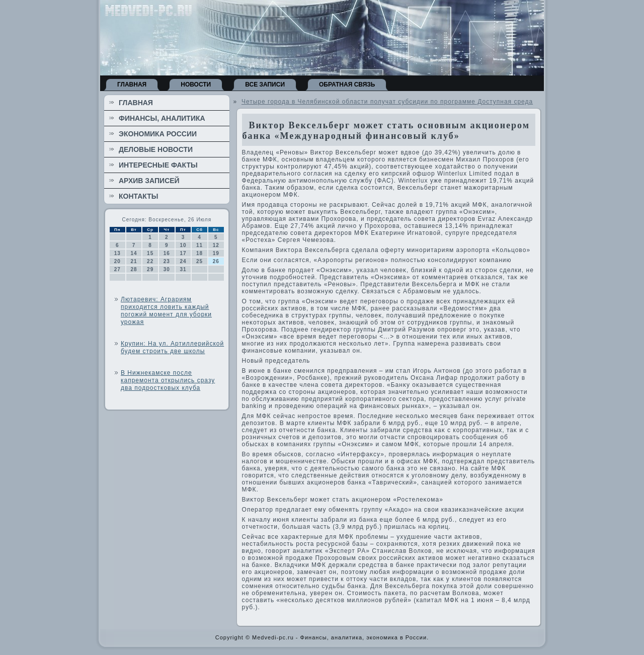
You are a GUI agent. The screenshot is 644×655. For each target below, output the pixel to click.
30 (167, 269)
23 (167, 261)
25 (199, 261)
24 (183, 261)
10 (183, 245)
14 (134, 253)
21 (134, 261)
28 (134, 269)
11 (199, 245)
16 (167, 253)
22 (150, 261)
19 (216, 253)
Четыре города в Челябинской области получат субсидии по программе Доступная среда (387, 102)
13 (117, 253)
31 (183, 269)
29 (150, 269)
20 (117, 261)
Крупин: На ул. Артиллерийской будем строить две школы (172, 347)
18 (199, 253)
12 (216, 245)
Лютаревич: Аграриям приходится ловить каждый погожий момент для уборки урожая (166, 311)
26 (216, 261)
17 (183, 253)
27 (117, 269)
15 (150, 253)
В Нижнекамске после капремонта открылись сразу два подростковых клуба (168, 380)
